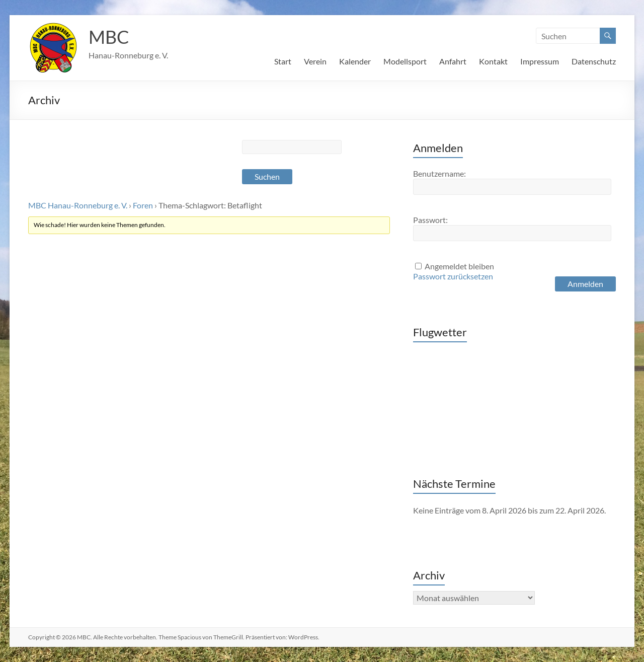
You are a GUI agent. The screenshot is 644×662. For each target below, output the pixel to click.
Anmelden (585, 284)
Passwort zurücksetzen (453, 276)
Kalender (355, 61)
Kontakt (493, 61)
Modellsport (405, 61)
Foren (143, 205)
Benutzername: (439, 173)
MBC (109, 37)
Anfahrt (453, 61)
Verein (315, 61)
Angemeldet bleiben (459, 266)
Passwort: (430, 220)
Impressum (540, 61)
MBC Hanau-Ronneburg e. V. (78, 205)
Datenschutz (594, 61)
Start (283, 61)
